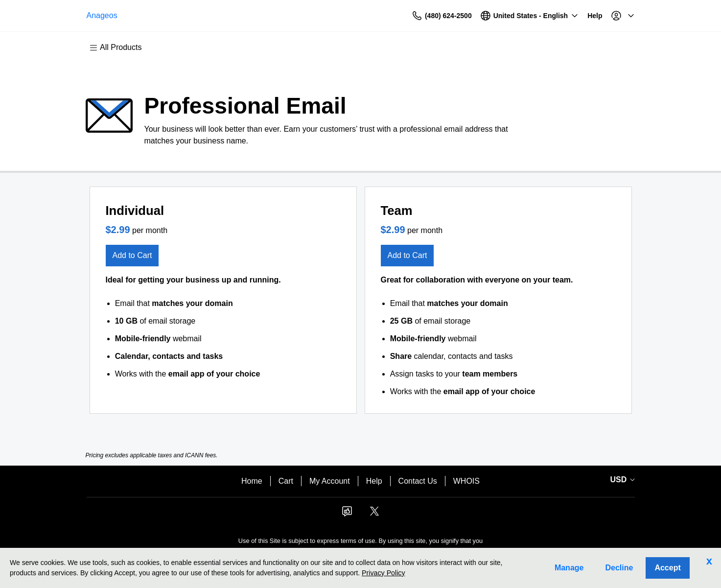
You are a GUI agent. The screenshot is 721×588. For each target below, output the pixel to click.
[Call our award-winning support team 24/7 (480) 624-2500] (572, 16)
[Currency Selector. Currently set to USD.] (621, 480)
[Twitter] (374, 514)
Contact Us (418, 481)
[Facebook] (347, 514)
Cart (286, 481)
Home (252, 481)
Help (374, 481)
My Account (330, 481)
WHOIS (466, 481)
